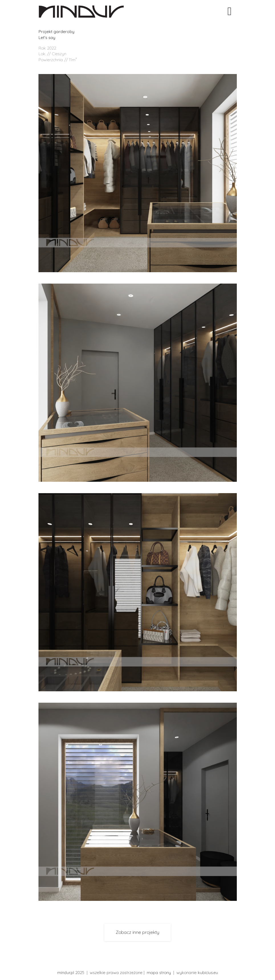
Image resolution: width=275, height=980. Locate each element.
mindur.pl (66, 973)
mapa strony (159, 973)
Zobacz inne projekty (137, 932)
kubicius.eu (208, 973)
